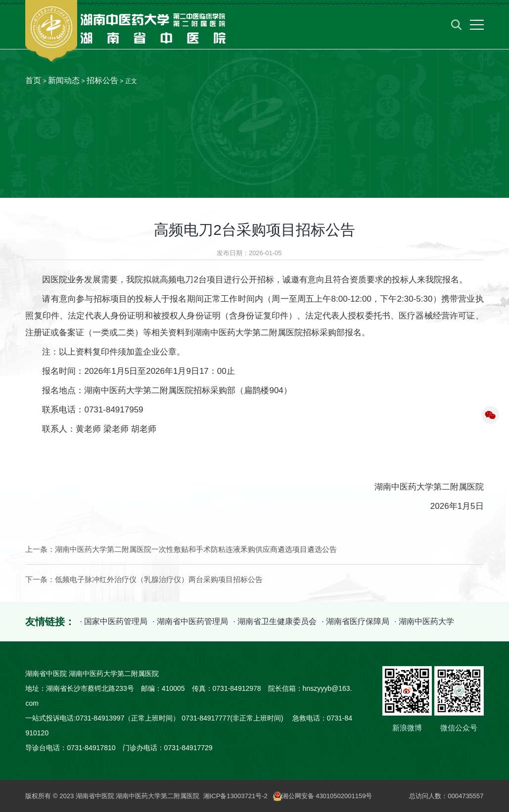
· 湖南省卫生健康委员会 (275, 621)
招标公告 (102, 80)
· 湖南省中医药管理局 (190, 621)
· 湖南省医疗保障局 (355, 621)
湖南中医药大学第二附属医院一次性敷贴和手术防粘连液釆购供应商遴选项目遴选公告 (196, 549)
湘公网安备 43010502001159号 (323, 796)
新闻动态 (64, 80)
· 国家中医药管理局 (114, 621)
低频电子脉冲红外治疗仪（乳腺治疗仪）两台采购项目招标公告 (159, 580)
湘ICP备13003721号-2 (235, 796)
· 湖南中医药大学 (424, 621)
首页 (33, 80)
